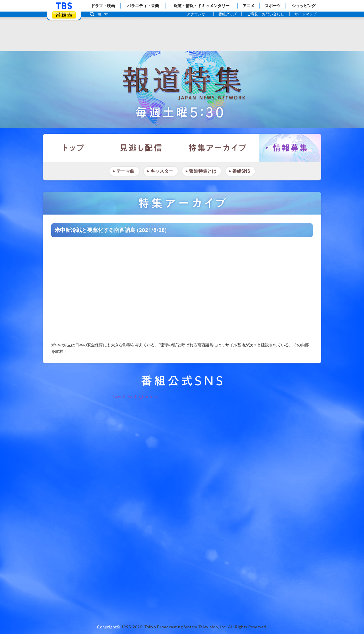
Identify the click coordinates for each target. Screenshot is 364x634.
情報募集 (290, 148)
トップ (74, 148)
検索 (104, 14)
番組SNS (241, 171)
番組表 (64, 15)
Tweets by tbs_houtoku (135, 397)
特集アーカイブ (218, 148)
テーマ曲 (125, 171)
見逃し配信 (141, 148)
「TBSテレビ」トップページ (64, 6)
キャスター (162, 171)
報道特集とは (203, 171)
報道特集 (182, 90)
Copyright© (108, 627)
